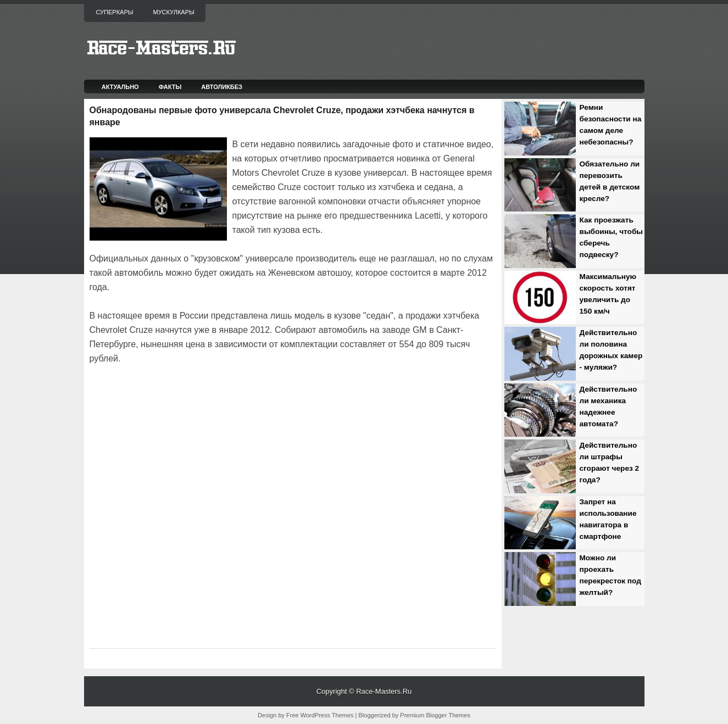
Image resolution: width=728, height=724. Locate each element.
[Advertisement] (218, 397)
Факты (170, 87)
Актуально (120, 87)
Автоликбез (222, 87)
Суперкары (115, 12)
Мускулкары (173, 12)
